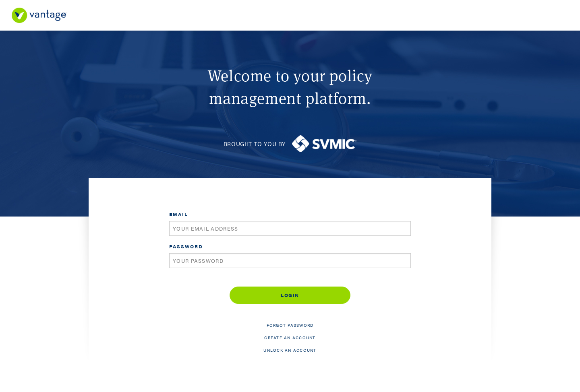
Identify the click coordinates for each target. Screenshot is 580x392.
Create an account (290, 338)
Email (179, 214)
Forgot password (290, 325)
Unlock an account (290, 350)
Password (186, 246)
